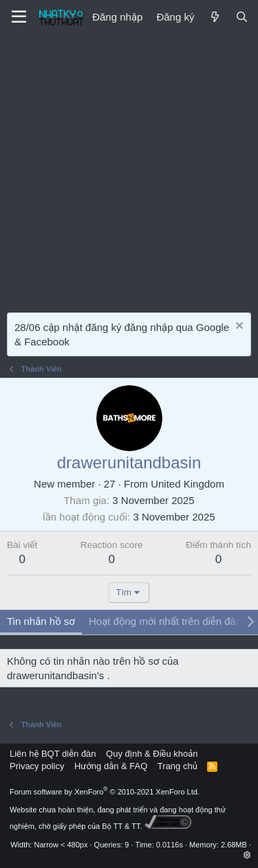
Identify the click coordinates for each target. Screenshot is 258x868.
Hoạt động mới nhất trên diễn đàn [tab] (165, 621)
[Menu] (19, 17)
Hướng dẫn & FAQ (111, 766)
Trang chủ (178, 766)
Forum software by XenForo (105, 792)
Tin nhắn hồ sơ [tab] (41, 621)
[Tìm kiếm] (242, 17)
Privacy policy (37, 766)
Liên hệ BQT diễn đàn (53, 754)
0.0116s (170, 845)
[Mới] (214, 17)
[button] (247, 855)
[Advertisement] (129, 170)
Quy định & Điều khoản (152, 754)
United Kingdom (187, 484)
